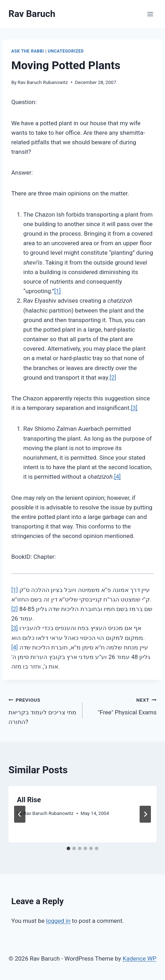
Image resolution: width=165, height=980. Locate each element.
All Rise (29, 800)
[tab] (68, 848)
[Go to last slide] (20, 814)
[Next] (145, 814)
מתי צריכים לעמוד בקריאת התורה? (42, 710)
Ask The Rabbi (28, 51)
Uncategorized (66, 51)
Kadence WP (140, 958)
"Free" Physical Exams (123, 705)
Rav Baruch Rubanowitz (43, 82)
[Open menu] (150, 14)
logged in (58, 921)
